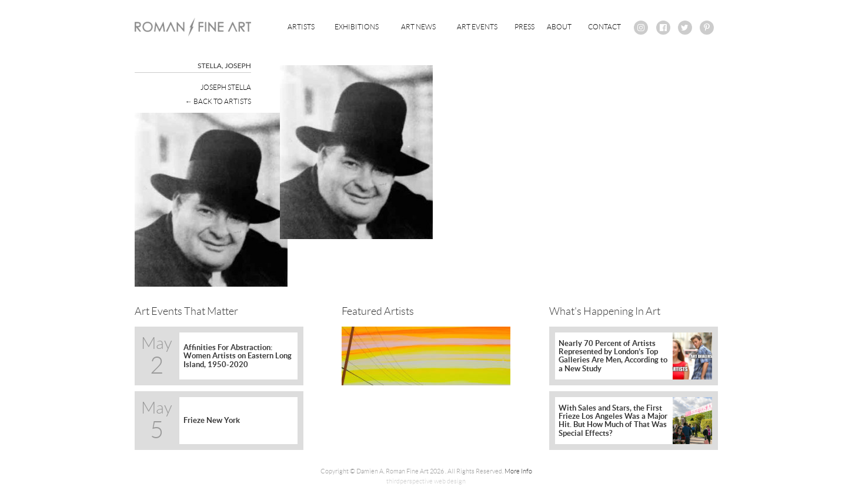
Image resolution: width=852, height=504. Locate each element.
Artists (301, 27)
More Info (518, 471)
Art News (418, 27)
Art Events (477, 27)
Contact (604, 27)
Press (524, 27)
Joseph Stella (226, 87)
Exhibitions (357, 27)
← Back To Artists (218, 101)
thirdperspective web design (426, 481)
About (559, 27)
